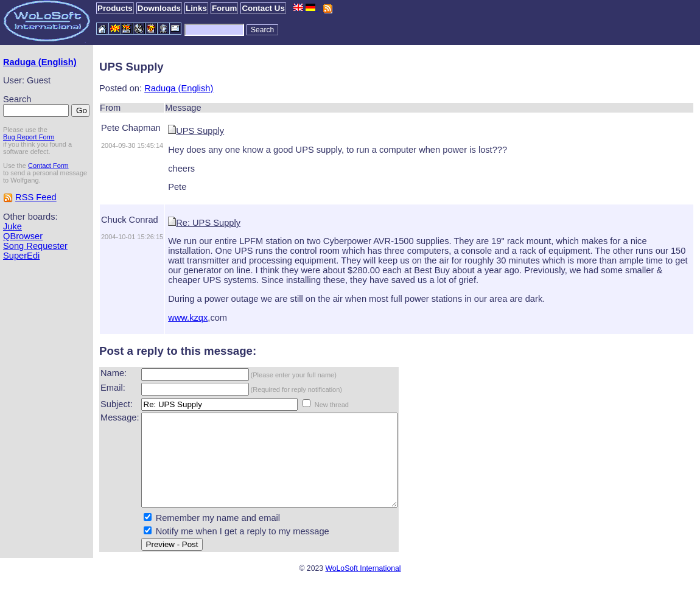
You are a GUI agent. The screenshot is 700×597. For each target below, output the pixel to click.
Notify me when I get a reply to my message (243, 550)
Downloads (159, 8)
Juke (12, 226)
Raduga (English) (40, 62)
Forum (224, 8)
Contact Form (48, 166)
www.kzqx (188, 318)
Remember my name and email (218, 536)
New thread (332, 405)
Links (196, 8)
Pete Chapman (131, 128)
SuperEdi (21, 256)
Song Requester (35, 246)
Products (115, 8)
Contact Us (263, 8)
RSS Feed (36, 197)
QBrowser (23, 236)
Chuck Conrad (130, 220)
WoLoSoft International (363, 587)
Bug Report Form (29, 137)
